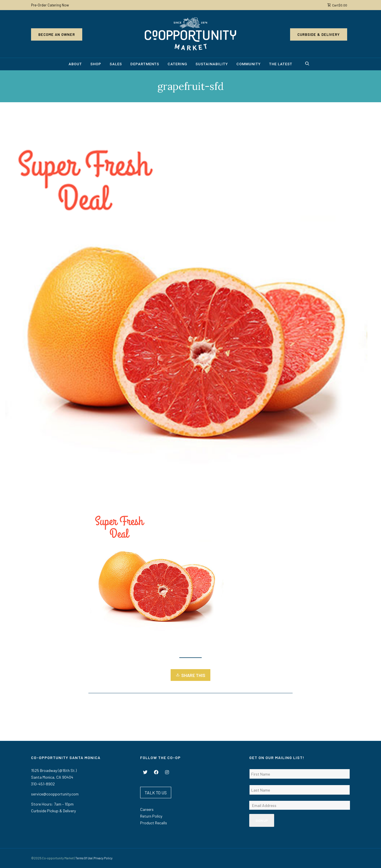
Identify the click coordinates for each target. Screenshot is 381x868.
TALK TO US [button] (156, 793)
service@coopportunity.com (55, 794)
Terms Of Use (84, 858)
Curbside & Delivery (319, 34)
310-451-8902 (43, 784)
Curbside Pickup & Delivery (53, 811)
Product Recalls (154, 823)
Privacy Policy (103, 858)
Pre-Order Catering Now (50, 5)
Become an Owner (57, 34)
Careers (147, 809)
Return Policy (151, 816)
